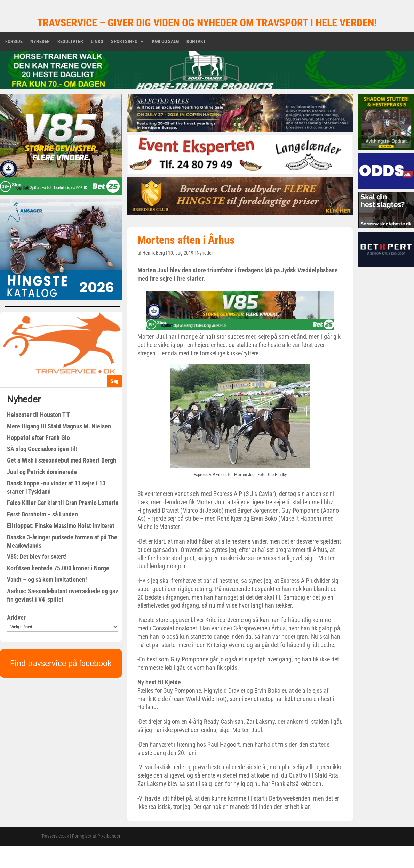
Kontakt (196, 42)
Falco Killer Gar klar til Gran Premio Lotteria (63, 503)
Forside (14, 42)
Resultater (70, 42)
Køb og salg (165, 42)
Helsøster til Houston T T (38, 415)
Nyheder (40, 42)
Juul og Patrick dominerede (42, 472)
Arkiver (16, 617)
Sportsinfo (124, 42)
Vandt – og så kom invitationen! (47, 580)
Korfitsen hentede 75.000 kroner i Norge (58, 568)
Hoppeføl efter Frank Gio (38, 438)
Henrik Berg (154, 253)
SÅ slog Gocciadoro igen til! (42, 449)
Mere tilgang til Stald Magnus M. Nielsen (59, 426)
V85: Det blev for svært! (37, 557)
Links (97, 42)
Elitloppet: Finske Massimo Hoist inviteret (61, 526)
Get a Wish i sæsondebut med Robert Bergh (62, 460)
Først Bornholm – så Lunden (42, 514)
